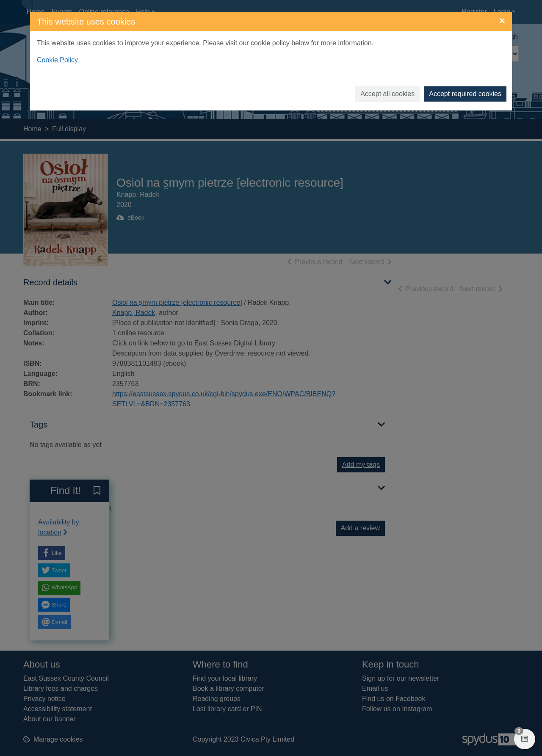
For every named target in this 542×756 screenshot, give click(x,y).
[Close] (502, 21)
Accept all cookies (387, 94)
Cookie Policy (57, 60)
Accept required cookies (465, 94)
